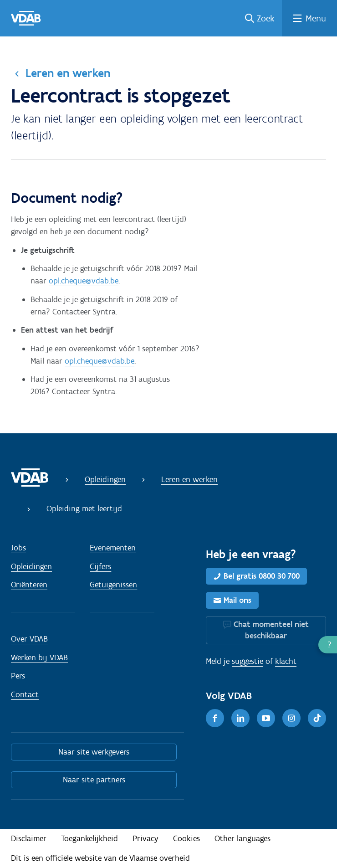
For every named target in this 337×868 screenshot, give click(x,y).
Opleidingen (105, 479)
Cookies (186, 838)
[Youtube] (266, 718)
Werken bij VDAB (39, 657)
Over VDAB (29, 639)
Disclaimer (29, 838)
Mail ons (237, 600)
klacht (286, 661)
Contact (25, 694)
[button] (328, 645)
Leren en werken (68, 73)
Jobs (18, 548)
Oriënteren (29, 585)
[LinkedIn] (240, 718)
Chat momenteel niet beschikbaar (271, 630)
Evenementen (113, 548)
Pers (18, 676)
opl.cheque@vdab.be (84, 281)
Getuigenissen (113, 585)
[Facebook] (215, 718)
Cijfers (100, 566)
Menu (316, 18)
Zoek (266, 18)
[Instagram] (291, 718)
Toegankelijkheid (89, 838)
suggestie (248, 661)
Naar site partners (94, 780)
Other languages (243, 838)
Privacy (146, 838)
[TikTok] (317, 718)
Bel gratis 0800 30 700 (262, 576)
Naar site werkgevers (94, 752)
